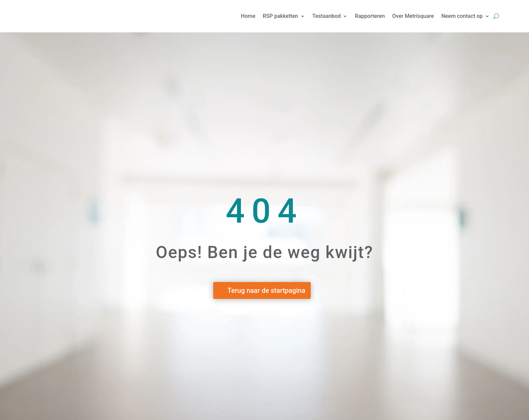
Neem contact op (462, 16)
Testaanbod (327, 16)
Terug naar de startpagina (266, 290)
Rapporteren (370, 16)
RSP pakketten (281, 16)
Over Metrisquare (413, 16)
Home (248, 16)
